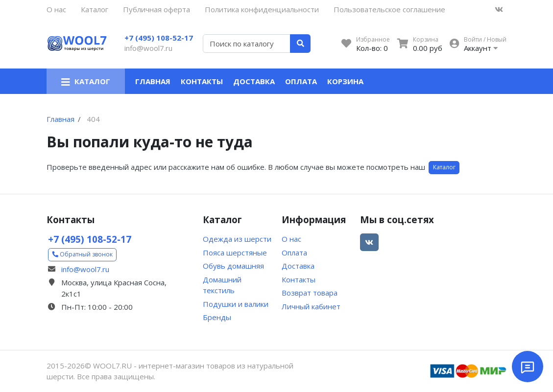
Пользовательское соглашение (389, 9)
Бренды (217, 317)
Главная (153, 81)
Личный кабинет (311, 306)
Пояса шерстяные (235, 253)
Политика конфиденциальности (262, 9)
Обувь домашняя (233, 266)
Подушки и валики (236, 304)
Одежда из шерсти (237, 239)
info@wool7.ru (148, 48)
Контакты (202, 81)
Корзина (345, 81)
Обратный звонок (83, 254)
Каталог (95, 9)
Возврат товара (310, 293)
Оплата (301, 81)
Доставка (254, 81)
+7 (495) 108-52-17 (159, 38)
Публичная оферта (156, 9)
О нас (56, 9)
